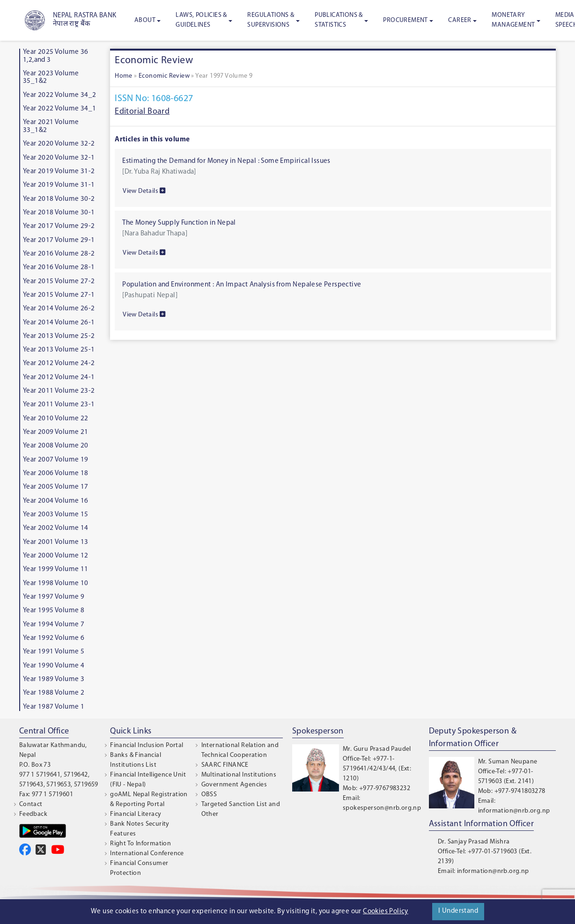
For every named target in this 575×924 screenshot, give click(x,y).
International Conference (147, 854)
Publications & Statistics (339, 20)
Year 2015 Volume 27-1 (59, 295)
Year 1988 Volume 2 (54, 693)
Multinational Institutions (239, 775)
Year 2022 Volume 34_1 (59, 109)
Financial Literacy (136, 814)
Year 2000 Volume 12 (56, 556)
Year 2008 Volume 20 (56, 446)
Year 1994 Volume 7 (54, 625)
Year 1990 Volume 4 (54, 666)
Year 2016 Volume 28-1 (59, 268)
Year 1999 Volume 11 (56, 569)
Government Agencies (234, 785)
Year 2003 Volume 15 (56, 515)
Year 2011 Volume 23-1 (59, 405)
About (145, 20)
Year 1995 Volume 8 (54, 611)
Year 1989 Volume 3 (54, 679)
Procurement (405, 20)
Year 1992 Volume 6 (54, 638)
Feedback (33, 814)
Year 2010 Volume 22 (56, 419)
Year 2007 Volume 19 (56, 460)
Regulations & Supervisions (271, 20)
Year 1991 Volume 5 (54, 652)
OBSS (209, 795)
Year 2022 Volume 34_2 (59, 95)
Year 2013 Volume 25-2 (59, 336)
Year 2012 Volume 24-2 (59, 363)
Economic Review (164, 76)
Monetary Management (513, 20)
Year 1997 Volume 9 (54, 597)
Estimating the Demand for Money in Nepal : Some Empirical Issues (226, 161)
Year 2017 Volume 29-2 (59, 226)
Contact (31, 804)
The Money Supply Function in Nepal (179, 223)
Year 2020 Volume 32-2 (59, 144)
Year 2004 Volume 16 (56, 501)
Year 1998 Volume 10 (56, 583)
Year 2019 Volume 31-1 (59, 185)
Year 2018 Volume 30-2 (59, 199)
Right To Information (140, 844)
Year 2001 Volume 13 (56, 542)
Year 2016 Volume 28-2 (59, 254)
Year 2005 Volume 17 (56, 487)
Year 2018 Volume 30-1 (59, 213)
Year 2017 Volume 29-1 (59, 240)
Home (124, 76)
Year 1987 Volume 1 (54, 707)
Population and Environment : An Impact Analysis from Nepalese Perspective (242, 285)
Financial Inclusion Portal (147, 745)
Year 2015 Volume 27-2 (59, 282)
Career (460, 20)
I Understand (458, 911)
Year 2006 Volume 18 (56, 473)
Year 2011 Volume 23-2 (59, 391)
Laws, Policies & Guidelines (201, 20)
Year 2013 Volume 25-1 (59, 350)
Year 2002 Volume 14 (56, 528)
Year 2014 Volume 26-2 (59, 309)
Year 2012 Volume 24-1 (59, 378)
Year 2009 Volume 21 (56, 432)
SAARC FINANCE (225, 765)
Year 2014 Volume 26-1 (59, 323)
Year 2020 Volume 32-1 (59, 158)
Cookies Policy (386, 912)
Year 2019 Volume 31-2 (59, 172)
